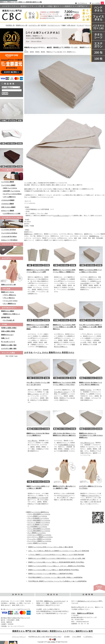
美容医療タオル (94, 236)
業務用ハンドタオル (38, 393)
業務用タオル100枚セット (64, 346)
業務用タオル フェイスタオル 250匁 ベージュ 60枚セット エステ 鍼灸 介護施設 (38, 327)
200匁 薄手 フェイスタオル (12, 191)
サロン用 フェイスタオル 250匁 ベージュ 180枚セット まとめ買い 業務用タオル (91, 327)
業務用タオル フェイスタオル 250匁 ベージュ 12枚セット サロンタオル (64, 384)
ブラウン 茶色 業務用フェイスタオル (39, 514)
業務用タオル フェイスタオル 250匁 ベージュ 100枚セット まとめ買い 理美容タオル (64, 327)
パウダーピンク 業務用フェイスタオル (39, 535)
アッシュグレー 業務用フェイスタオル (39, 539)
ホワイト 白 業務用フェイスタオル (38, 524)
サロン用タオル (33, 441)
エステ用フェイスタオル (61, 216)
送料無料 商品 (5, 317)
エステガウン (65, 496)
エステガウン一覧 (34, 25)
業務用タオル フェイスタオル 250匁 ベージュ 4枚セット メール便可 (38, 271)
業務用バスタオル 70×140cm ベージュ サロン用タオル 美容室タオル (91, 384)
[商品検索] (12, 90)
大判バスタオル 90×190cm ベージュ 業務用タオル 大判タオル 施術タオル (64, 434)
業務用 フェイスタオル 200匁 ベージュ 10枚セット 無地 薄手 (38, 487)
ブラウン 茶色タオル (10, 295)
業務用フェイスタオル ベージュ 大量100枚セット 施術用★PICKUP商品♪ (51, 574)
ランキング (80, 25)
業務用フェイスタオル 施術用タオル (38, 512)
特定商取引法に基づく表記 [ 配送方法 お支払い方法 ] (45, 637)
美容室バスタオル (86, 390)
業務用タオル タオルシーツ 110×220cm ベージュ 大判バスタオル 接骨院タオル (91, 435)
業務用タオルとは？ (7, 335)
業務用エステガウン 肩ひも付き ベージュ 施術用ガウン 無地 (64, 487)
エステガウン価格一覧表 (9, 349)
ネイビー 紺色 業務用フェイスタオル (39, 520)
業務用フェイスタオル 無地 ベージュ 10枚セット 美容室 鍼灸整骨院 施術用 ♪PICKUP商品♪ (56, 562)
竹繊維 (64, 25)
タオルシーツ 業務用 (8, 211)
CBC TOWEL (51, 642)
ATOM (11, 356)
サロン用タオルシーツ (87, 443)
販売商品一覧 (10, 25)
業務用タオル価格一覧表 (9, 345)
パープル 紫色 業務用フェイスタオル (39, 531)
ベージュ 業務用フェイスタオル (37, 516)
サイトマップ (89, 25)
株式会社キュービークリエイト (88, 601)
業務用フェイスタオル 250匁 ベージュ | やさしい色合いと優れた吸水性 (51, 547)
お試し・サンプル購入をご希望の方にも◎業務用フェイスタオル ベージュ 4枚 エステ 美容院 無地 (59, 551)
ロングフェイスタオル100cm (12, 194)
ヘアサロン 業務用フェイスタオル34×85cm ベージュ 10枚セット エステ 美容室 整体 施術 (56, 555)
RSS (7, 356)
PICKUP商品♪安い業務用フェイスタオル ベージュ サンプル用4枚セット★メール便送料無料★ (57, 581)
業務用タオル (28, 234)
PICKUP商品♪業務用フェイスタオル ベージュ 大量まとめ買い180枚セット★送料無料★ (55, 577)
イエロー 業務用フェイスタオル (37, 543)
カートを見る (96, 3)
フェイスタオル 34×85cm (9, 233)
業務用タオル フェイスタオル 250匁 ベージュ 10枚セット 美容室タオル (64, 271)
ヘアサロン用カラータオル (64, 391)
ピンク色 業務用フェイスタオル (37, 527)
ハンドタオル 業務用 (8, 182)
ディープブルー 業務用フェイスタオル (39, 541)
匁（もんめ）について (8, 342)
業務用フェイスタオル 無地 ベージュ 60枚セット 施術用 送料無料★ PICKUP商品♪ (54, 570)
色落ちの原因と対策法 (8, 331)
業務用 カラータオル (8, 292)
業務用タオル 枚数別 (8, 311)
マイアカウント (82, 3)
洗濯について (5, 338)
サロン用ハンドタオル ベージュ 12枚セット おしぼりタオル (38, 384)
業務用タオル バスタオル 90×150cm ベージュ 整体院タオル (38, 434)
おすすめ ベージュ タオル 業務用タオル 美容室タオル (49, 352)
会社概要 (67, 637)
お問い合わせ (71, 25)
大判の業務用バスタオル (67, 445)
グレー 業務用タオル (10, 304)
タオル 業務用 (77, 637)
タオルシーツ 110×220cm (9, 240)
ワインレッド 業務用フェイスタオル (39, 522)
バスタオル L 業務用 (7, 204)
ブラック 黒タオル (9, 298)
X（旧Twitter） (88, 637)
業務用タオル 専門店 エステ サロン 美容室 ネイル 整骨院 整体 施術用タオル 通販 (21, 2)
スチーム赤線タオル (9, 197)
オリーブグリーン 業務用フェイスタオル (40, 537)
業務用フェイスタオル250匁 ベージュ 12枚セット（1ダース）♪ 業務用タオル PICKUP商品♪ (57, 566)
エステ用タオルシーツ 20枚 (12, 213)
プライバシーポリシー (19, 637)
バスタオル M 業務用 (8, 200)
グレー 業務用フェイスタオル (37, 533)
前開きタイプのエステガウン (91, 496)
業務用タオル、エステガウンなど (55, 601)
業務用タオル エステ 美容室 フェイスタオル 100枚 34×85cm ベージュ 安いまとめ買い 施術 (57, 558)
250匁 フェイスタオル (10, 188)
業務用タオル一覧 (22, 25)
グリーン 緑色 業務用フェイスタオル (39, 529)
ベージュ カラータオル (10, 301)
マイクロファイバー (54, 25)
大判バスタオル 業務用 (8, 207)
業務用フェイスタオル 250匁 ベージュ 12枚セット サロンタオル (90, 271)
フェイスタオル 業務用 (8, 185)
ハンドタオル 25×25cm (8, 230)
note (16, 356)
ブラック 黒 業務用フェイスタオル (38, 518)
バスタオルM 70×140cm (9, 237)
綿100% (44, 25)
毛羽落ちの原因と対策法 (9, 328)
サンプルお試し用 (9, 320)
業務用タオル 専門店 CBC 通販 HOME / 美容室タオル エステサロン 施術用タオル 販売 (52, 631)
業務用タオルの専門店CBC (85, 613)
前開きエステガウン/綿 (8, 285)
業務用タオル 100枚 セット (12, 314)
